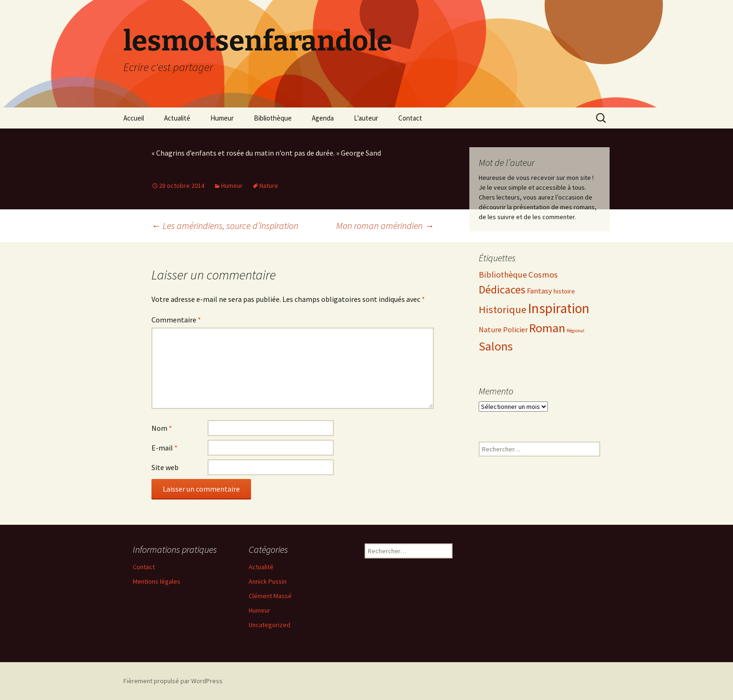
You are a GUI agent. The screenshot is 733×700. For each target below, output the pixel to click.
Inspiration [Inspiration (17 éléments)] (559, 308)
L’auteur (366, 118)
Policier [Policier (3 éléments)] (515, 330)
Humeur (222, 118)
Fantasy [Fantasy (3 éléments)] (539, 291)
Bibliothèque (273, 118)
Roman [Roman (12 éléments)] (547, 328)
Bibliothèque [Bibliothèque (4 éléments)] (503, 275)
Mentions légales (157, 581)
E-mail (165, 448)
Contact (410, 118)
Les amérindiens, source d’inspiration (225, 225)
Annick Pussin (268, 581)
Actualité (177, 118)
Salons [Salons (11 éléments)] (496, 346)
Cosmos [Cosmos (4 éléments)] (543, 275)
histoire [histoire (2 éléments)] (564, 291)
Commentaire (176, 320)
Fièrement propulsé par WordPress (173, 681)
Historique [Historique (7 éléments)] (503, 309)
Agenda (323, 118)
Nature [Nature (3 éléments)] (490, 330)
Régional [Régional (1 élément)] (575, 331)
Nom (162, 428)
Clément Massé (270, 596)
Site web (165, 467)
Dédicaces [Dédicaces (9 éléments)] (502, 289)
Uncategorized (269, 625)
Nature (269, 186)
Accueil (134, 118)
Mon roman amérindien (385, 225)
